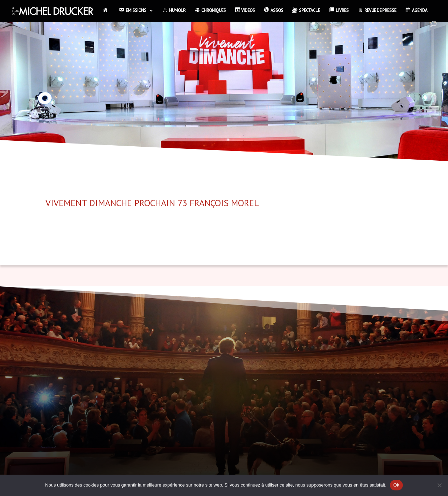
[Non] (439, 485)
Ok (396, 485)
